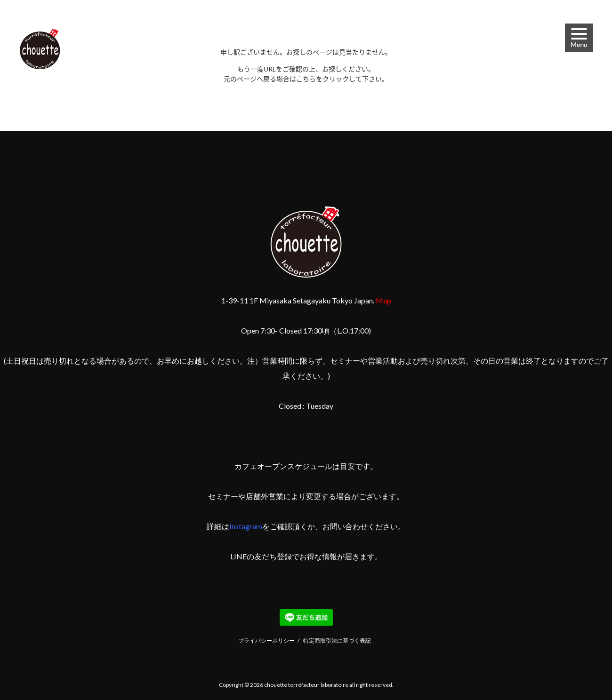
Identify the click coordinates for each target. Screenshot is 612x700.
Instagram (246, 526)
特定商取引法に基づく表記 (337, 640)
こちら (306, 79)
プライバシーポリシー (266, 640)
